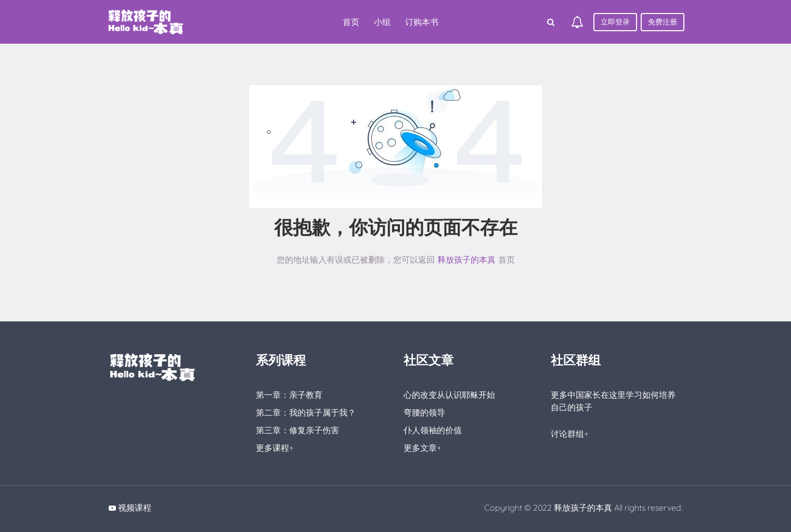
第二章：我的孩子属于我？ (306, 412)
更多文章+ (423, 448)
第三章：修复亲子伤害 (297, 430)
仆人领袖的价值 (433, 430)
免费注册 (663, 22)
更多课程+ (275, 448)
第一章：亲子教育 (289, 395)
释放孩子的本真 (466, 259)
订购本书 (422, 22)
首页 (351, 22)
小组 (382, 22)
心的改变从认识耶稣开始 (449, 395)
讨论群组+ (570, 434)
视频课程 (135, 508)
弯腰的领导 (424, 412)
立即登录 (615, 22)
